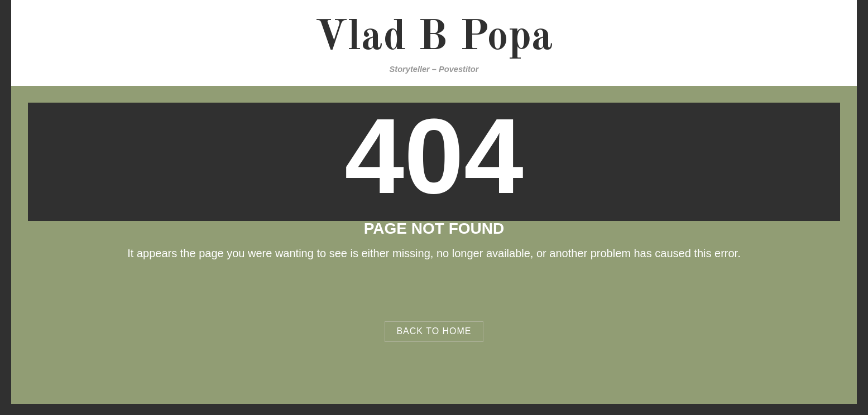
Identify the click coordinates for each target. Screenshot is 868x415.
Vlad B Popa (434, 38)
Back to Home (434, 331)
